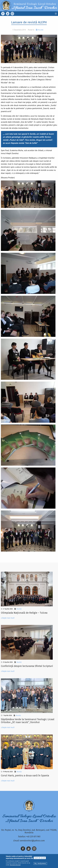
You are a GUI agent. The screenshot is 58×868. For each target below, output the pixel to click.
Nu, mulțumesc (40, 864)
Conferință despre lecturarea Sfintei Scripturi (27, 666)
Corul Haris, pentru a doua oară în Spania (25, 775)
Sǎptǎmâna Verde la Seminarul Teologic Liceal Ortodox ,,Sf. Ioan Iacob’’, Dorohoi (28, 721)
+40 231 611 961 (33, 837)
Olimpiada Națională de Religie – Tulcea (24, 613)
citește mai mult (8, 618)
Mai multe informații (15, 865)
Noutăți (41, 30)
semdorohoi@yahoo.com (32, 841)
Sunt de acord (40, 858)
